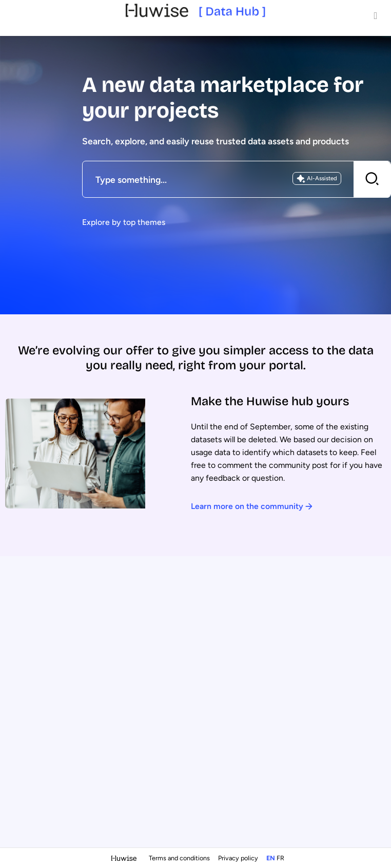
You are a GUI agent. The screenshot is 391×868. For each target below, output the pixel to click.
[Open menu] (376, 15)
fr (280, 858)
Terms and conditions (180, 858)
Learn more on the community (252, 506)
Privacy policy (239, 858)
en (271, 858)
